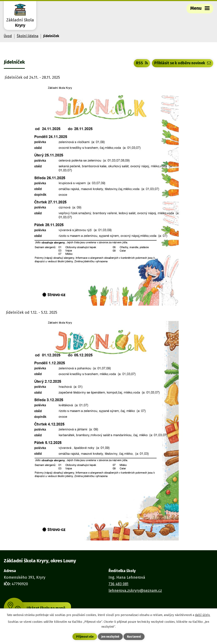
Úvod (8, 36)
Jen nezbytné (110, 637)
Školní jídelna (28, 36)
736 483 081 (118, 584)
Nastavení (134, 637)
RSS (142, 63)
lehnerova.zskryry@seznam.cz (135, 591)
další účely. (203, 615)
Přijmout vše (85, 637)
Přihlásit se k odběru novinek (183, 63)
